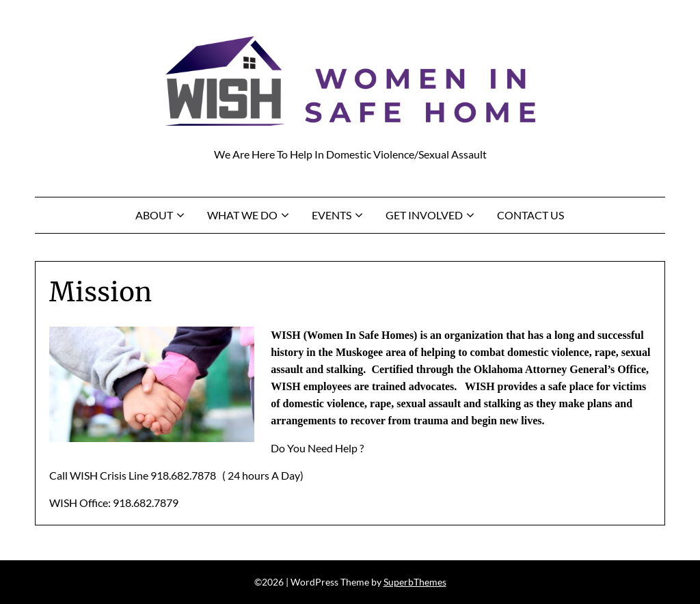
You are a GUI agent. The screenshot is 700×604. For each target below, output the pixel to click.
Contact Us (530, 215)
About (154, 215)
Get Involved (424, 215)
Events (332, 215)
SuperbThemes (415, 582)
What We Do (242, 215)
